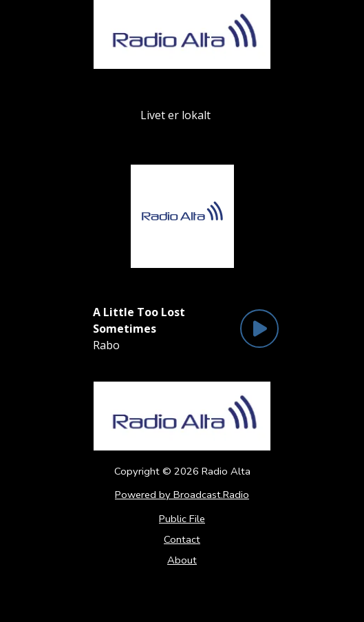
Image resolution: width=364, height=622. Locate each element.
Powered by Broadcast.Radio (182, 495)
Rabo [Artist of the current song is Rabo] (106, 345)
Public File (182, 519)
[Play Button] (259, 329)
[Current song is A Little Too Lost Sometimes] (163, 320)
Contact (182, 539)
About (182, 560)
